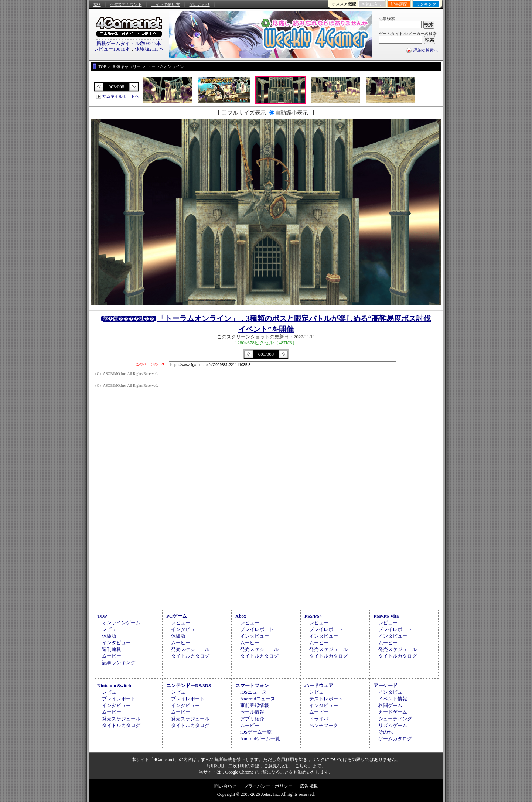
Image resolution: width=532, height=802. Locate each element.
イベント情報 (393, 699)
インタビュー (116, 643)
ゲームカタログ (395, 739)
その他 (386, 732)
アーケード (386, 685)
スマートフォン (252, 685)
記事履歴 (399, 4)
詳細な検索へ (426, 50)
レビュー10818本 (112, 49)
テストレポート (326, 699)
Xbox (241, 616)
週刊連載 (112, 649)
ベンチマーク (324, 725)
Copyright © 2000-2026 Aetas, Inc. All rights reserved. (266, 794)
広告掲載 (309, 786)
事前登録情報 (255, 705)
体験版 (109, 636)
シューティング (395, 719)
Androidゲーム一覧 (260, 739)
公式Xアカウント (126, 4)
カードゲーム (393, 712)
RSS (97, 4)
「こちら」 (301, 766)
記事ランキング (119, 663)
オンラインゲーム (121, 623)
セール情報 (252, 712)
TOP (102, 616)
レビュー (112, 629)
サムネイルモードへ (121, 96)
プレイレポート (257, 629)
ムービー (112, 656)
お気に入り (372, 4)
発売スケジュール (190, 649)
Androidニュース (258, 699)
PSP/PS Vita (386, 616)
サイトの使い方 (166, 4)
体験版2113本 (149, 49)
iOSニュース (253, 692)
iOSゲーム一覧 (256, 732)
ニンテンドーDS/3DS (189, 685)
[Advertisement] (266, 545)
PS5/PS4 (313, 616)
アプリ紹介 (252, 719)
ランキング (426, 4)
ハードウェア (319, 685)
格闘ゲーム (390, 705)
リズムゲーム (393, 725)
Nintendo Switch (114, 685)
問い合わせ (200, 4)
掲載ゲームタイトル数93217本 (129, 43)
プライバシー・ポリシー (268, 786)
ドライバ (319, 719)
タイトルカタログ (190, 656)
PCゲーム (177, 616)
